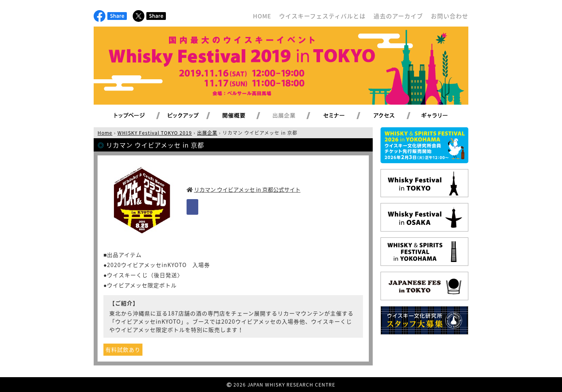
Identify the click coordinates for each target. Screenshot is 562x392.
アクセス (394, 116)
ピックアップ (193, 116)
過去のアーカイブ (398, 16)
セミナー (343, 116)
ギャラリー (444, 116)
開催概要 (243, 116)
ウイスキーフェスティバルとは (322, 16)
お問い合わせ (450, 16)
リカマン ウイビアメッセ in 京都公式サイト (247, 189)
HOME (262, 16)
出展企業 (293, 116)
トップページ (131, 116)
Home (105, 133)
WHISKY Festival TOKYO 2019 (155, 133)
